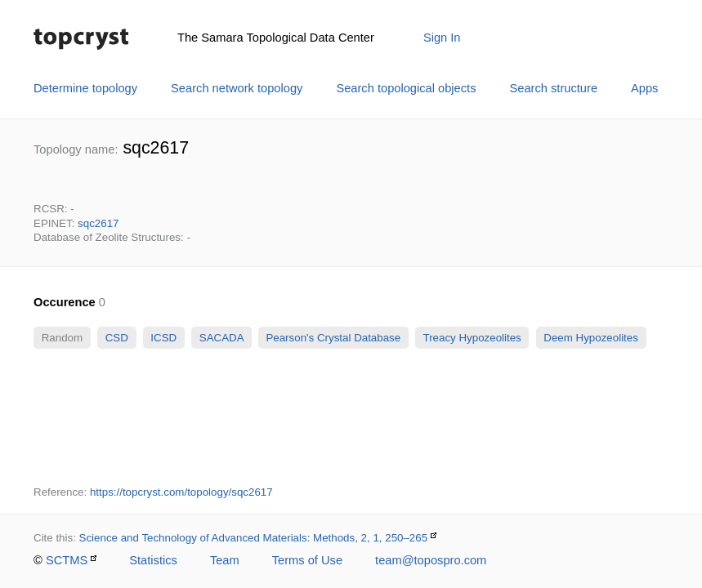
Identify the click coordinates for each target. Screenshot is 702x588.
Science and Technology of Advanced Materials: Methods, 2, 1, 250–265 (254, 538)
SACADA (221, 338)
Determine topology (85, 88)
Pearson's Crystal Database (333, 338)
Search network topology (237, 88)
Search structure (554, 88)
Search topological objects (406, 88)
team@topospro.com (431, 560)
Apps (644, 88)
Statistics (153, 560)
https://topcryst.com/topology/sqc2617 (181, 492)
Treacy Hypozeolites (472, 338)
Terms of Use (307, 560)
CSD (117, 338)
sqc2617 (98, 223)
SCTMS (67, 560)
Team (225, 560)
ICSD (164, 338)
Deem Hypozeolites (591, 338)
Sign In (442, 38)
